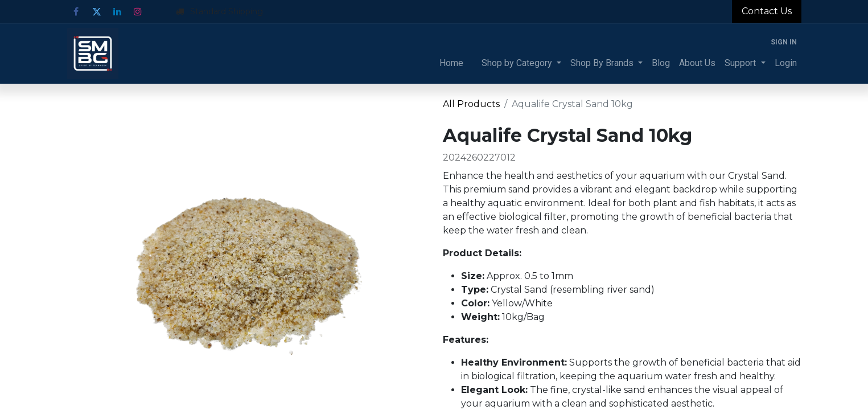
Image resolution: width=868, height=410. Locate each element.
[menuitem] (451, 63)
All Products (471, 104)
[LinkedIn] (117, 11)
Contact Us (767, 11)
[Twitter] (97, 11)
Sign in (784, 42)
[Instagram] (138, 11)
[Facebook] (76, 11)
